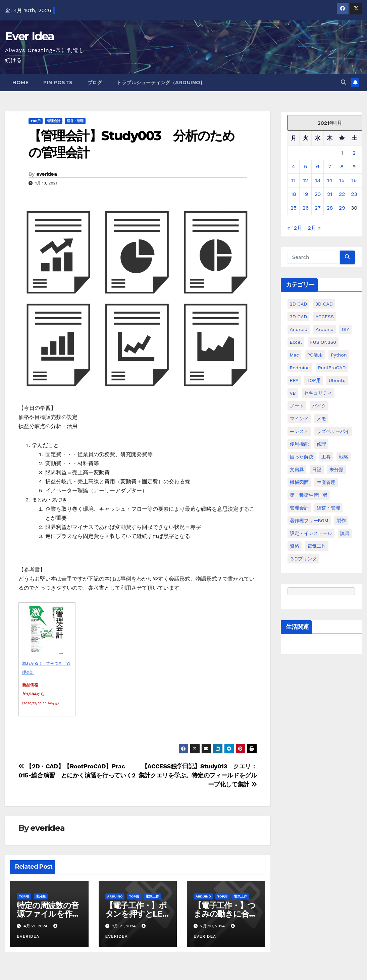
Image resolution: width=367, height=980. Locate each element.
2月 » (314, 228)
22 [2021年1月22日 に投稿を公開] (342, 194)
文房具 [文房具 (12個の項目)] (297, 470)
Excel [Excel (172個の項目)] (296, 342)
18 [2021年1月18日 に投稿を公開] (294, 194)
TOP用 (36, 121)
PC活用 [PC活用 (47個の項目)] (315, 355)
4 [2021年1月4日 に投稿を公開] (294, 167)
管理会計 (54, 121)
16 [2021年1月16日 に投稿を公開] (354, 180)
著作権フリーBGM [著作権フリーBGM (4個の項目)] (309, 521)
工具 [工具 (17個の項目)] (326, 457)
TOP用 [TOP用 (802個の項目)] (313, 380)
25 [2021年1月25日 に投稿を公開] (294, 208)
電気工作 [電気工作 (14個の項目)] (317, 546)
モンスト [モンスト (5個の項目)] (299, 431)
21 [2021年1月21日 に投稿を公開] (330, 194)
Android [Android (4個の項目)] (299, 329)
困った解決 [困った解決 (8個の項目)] (302, 457)
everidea (46, 174)
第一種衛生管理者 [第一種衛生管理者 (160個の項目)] (309, 495)
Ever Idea (30, 36)
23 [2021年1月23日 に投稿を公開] (354, 194)
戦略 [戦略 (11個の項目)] (344, 457)
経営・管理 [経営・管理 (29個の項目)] (328, 508)
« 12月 (295, 228)
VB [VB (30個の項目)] (293, 393)
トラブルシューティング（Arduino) (160, 83)
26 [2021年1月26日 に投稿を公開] (305, 208)
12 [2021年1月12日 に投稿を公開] (306, 180)
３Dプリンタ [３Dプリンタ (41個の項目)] (303, 559)
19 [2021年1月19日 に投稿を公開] (306, 194)
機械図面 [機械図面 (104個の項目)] (299, 482)
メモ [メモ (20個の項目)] (321, 419)
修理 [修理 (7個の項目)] (321, 444)
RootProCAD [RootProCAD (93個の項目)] (332, 368)
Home (20, 83)
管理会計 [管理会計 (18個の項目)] (299, 508)
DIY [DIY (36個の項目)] (345, 329)
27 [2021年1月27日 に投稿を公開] (318, 208)
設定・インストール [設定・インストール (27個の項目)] (311, 533)
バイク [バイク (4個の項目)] (319, 406)
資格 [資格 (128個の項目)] (295, 546)
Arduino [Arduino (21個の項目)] (325, 329)
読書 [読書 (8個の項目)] (345, 533)
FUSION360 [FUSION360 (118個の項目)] (323, 342)
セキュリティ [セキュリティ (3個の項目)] (318, 393)
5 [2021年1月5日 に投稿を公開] (305, 167)
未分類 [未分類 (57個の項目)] (336, 470)
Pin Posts (58, 83)
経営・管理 (75, 121)
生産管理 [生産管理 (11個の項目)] (326, 482)
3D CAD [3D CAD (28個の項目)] (299, 317)
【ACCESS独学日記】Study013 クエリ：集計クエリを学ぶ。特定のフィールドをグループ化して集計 (198, 775)
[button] (344, 82)
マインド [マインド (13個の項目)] (299, 419)
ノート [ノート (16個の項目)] (297, 406)
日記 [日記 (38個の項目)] (317, 470)
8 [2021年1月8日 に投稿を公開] (342, 167)
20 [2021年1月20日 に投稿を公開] (318, 194)
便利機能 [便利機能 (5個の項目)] (299, 444)
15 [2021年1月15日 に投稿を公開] (342, 180)
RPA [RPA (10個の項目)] (294, 380)
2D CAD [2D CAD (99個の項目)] (299, 304)
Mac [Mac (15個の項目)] (295, 355)
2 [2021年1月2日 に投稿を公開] (354, 153)
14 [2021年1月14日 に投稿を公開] (330, 180)
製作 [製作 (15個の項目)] (341, 521)
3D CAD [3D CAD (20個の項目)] (324, 304)
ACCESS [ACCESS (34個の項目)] (325, 317)
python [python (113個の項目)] (339, 355)
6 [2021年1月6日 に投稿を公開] (318, 167)
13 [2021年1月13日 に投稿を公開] (318, 180)
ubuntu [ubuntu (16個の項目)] (337, 380)
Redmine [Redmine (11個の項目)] (300, 368)
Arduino (115, 896)
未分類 (41, 896)
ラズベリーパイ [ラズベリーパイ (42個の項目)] (333, 431)
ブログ (95, 83)
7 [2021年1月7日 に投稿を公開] (330, 167)
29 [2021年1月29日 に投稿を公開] (342, 208)
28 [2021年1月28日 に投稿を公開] (330, 208)
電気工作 (152, 896)
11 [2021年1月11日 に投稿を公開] (294, 180)
